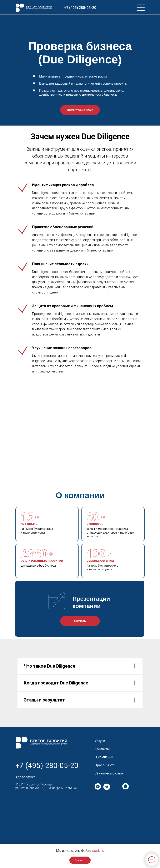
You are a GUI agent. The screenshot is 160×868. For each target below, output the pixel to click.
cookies (98, 851)
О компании (104, 757)
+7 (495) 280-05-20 (80, 8)
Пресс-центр (105, 765)
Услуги (100, 741)
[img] (141, 8)
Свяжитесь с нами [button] (80, 110)
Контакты (102, 749)
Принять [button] (80, 860)
